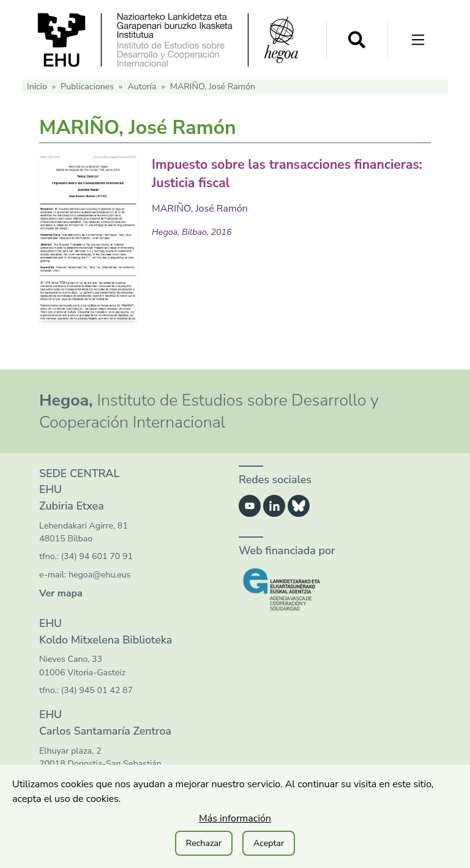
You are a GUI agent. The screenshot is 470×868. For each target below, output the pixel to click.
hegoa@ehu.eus (100, 575)
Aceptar (269, 843)
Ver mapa (61, 593)
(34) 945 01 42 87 (97, 690)
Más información (235, 818)
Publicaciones (87, 87)
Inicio (37, 87)
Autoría (142, 87)
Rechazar (204, 843)
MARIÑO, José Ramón (200, 208)
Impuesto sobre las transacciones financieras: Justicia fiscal (265, 173)
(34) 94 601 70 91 (97, 556)
